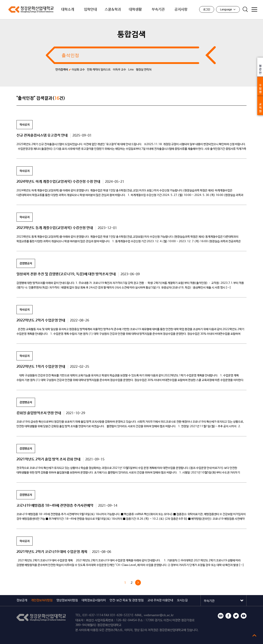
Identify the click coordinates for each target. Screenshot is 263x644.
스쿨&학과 (113, 10)
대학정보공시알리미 (94, 600)
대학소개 (68, 10)
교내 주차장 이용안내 (160, 600)
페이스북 (228, 616)
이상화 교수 (78, 70)
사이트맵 (254, 9)
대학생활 (135, 10)
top (254, 635)
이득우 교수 (119, 70)
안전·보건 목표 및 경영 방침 (127, 600)
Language (228, 9)
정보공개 (22, 600)
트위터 (236, 616)
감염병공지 (26, 263)
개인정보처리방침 (42, 600)
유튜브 (244, 616)
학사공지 (25, 125)
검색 (245, 9)
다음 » (138, 583)
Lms (131, 70)
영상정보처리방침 (67, 600)
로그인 (207, 10)
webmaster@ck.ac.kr (159, 615)
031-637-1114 (93, 615)
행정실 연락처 (144, 70)
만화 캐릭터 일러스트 (99, 70)
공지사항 (181, 10)
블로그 (221, 616)
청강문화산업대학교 (29, 10)
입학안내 (90, 10)
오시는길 (182, 600)
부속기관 (158, 10)
